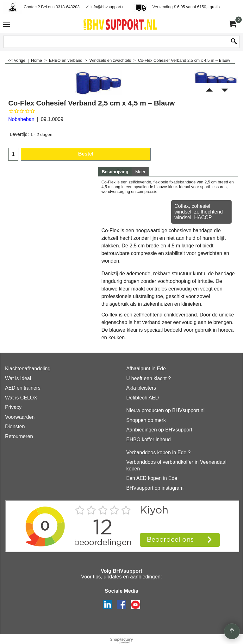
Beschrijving (115, 172)
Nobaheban (21, 119)
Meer (140, 172)
